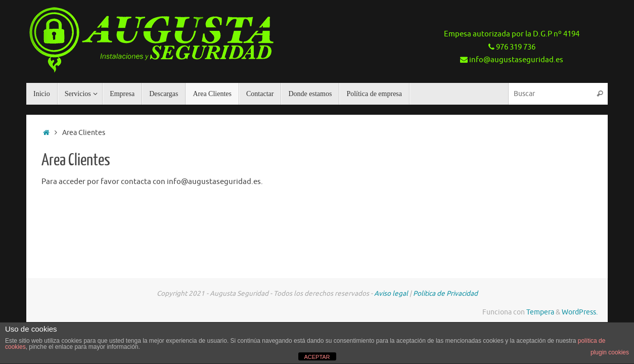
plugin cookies (610, 352)
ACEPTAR (317, 357)
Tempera (540, 312)
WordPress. (580, 312)
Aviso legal (391, 293)
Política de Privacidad (445, 293)
